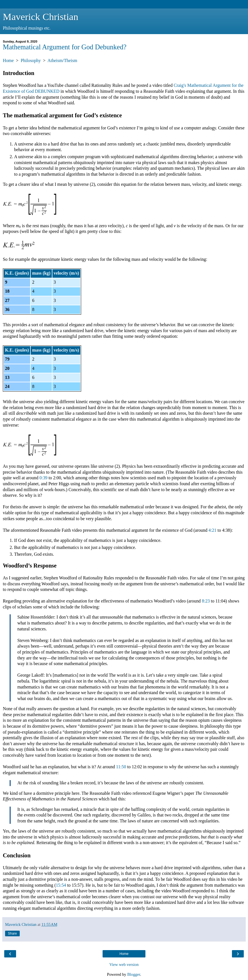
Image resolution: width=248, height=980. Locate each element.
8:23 (206, 601)
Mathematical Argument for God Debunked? (65, 47)
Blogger (134, 974)
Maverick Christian (41, 17)
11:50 (121, 767)
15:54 (61, 885)
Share (12, 933)
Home (8, 60)
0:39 (43, 478)
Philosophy (31, 60)
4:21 (212, 530)
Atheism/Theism (63, 60)
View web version (124, 964)
